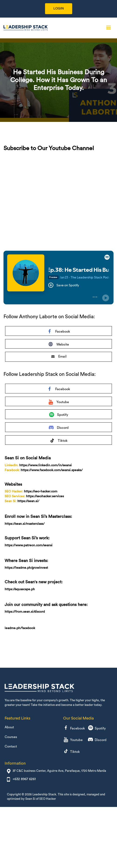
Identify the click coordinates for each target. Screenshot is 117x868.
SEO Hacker (48, 799)
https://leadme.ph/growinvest (26, 568)
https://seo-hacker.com (41, 491)
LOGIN (59, 9)
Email (59, 356)
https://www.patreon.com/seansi (29, 545)
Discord (58, 428)
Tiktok (58, 441)
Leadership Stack (44, 794)
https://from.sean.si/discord (25, 612)
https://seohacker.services (45, 496)
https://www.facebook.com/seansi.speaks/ (52, 470)
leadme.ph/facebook (20, 628)
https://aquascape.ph (20, 589)
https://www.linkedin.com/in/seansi (45, 465)
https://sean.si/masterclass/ (25, 524)
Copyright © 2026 (20, 794)
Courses (11, 737)
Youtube (58, 403)
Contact (11, 746)
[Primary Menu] (109, 28)
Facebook (58, 332)
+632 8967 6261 (24, 779)
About (9, 727)
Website (58, 345)
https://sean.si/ (28, 501)
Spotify (58, 415)
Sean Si (30, 799)
